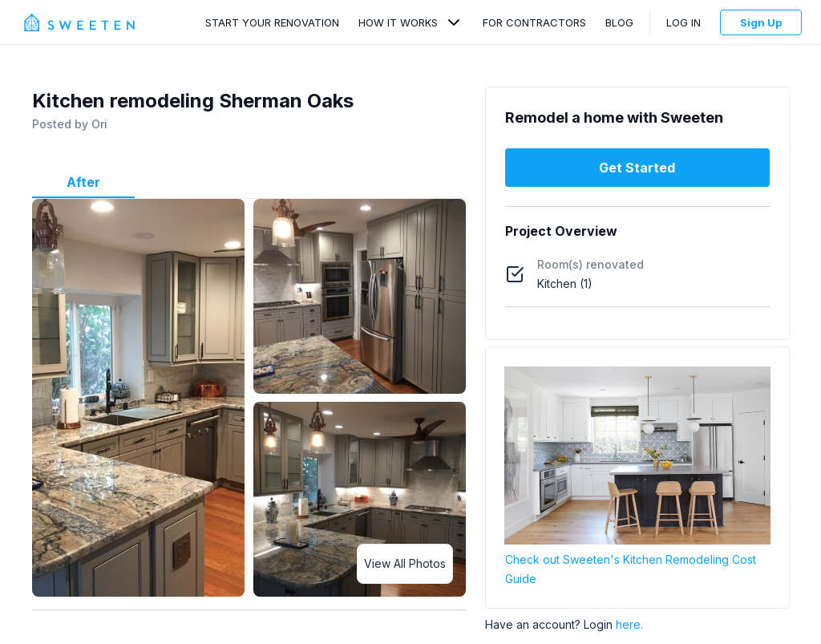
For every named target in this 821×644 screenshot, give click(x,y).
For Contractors (534, 22)
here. (629, 624)
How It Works (398, 22)
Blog (619, 22)
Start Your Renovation (272, 22)
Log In (683, 22)
